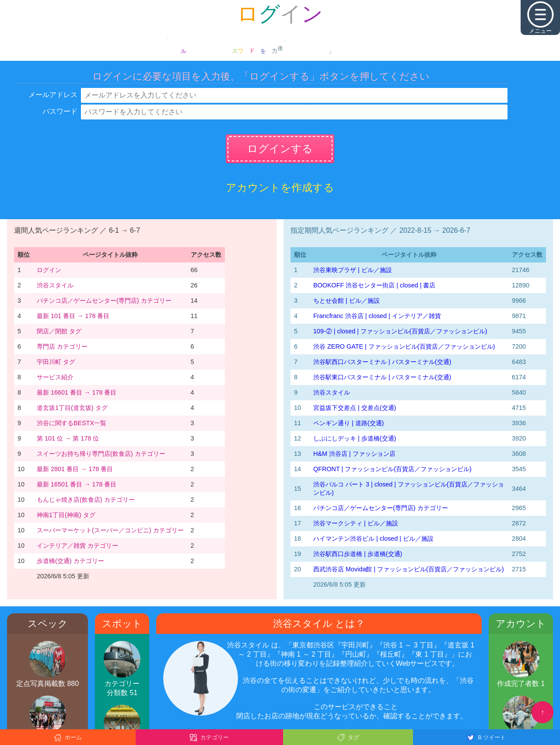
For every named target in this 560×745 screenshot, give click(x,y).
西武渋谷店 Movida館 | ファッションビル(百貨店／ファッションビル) (409, 569)
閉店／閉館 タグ (59, 331)
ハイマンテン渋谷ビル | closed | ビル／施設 (373, 539)
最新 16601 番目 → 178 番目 (77, 392)
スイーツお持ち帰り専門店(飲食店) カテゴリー (101, 454)
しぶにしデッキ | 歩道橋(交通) (355, 438)
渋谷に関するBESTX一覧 (72, 423)
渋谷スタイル (55, 285)
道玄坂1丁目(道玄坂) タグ (72, 408)
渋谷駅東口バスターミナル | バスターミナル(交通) (382, 377)
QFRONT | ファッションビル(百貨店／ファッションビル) (392, 469)
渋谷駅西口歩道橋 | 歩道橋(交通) (358, 554)
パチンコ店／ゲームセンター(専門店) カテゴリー (104, 301)
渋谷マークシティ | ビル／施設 (356, 523)
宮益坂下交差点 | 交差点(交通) (355, 408)
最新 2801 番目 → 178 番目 (75, 469)
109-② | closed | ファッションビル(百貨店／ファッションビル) (400, 331)
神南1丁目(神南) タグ (66, 515)
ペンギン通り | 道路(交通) (348, 423)
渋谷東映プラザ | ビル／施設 (353, 270)
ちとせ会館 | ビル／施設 (346, 301)
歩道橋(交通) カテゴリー (70, 561)
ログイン (49, 270)
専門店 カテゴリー (62, 346)
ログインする (280, 149)
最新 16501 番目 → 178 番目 (77, 484)
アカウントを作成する (280, 187)
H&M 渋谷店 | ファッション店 (354, 454)
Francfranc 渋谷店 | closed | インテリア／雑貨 (377, 316)
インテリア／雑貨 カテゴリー (77, 546)
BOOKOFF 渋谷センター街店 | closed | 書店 (374, 285)
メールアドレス (53, 95)
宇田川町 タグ (56, 362)
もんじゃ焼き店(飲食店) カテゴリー (86, 500)
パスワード (60, 111)
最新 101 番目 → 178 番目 (73, 316)
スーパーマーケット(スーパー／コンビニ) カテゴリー (110, 530)
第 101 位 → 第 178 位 (68, 438)
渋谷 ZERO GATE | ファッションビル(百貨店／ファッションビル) (404, 346)
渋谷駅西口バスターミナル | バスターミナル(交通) (382, 362)
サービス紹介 (55, 377)
